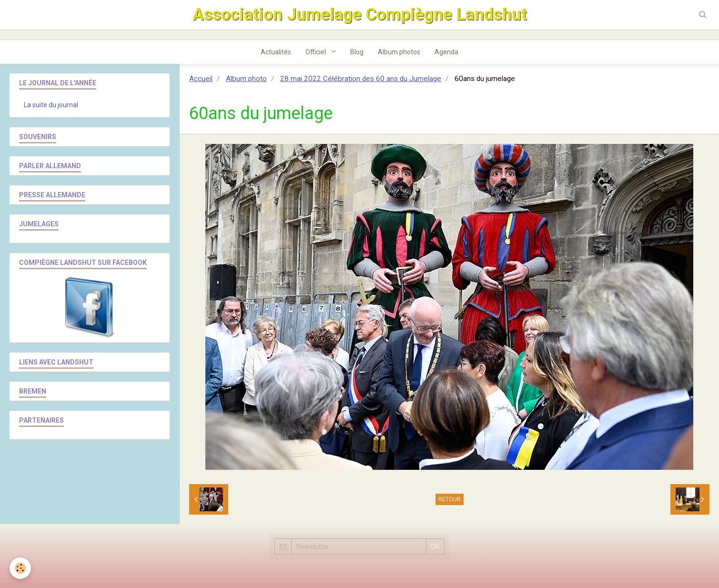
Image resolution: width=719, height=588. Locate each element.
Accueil (201, 79)
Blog (357, 52)
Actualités (276, 52)
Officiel (316, 52)
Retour (450, 499)
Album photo (246, 79)
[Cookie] (20, 568)
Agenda (446, 52)
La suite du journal (51, 105)
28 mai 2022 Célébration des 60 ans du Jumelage (361, 79)
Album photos (399, 52)
